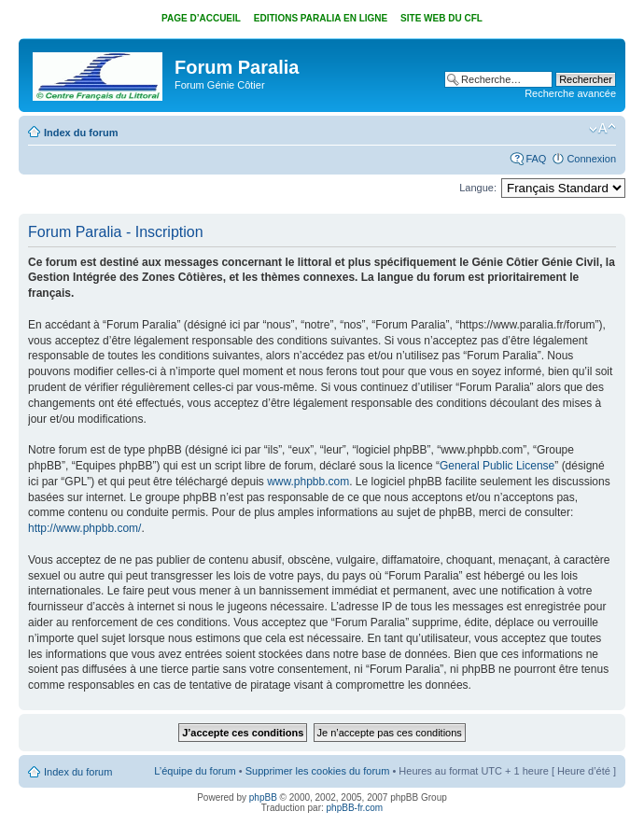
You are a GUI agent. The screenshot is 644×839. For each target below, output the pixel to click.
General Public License (497, 466)
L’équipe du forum (195, 771)
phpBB (263, 797)
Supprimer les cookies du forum (318, 771)
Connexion (591, 159)
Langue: (478, 188)
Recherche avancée (570, 93)
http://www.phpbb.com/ (84, 528)
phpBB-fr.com (355, 808)
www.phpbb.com (308, 482)
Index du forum (81, 133)
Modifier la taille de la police (602, 129)
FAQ (536, 159)
